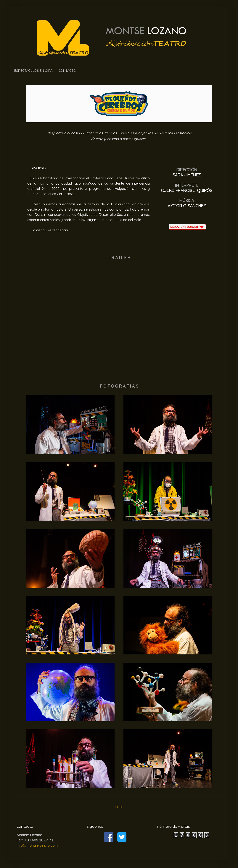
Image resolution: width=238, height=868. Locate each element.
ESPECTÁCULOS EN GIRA (33, 71)
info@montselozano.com (37, 845)
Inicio (119, 807)
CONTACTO (67, 71)
